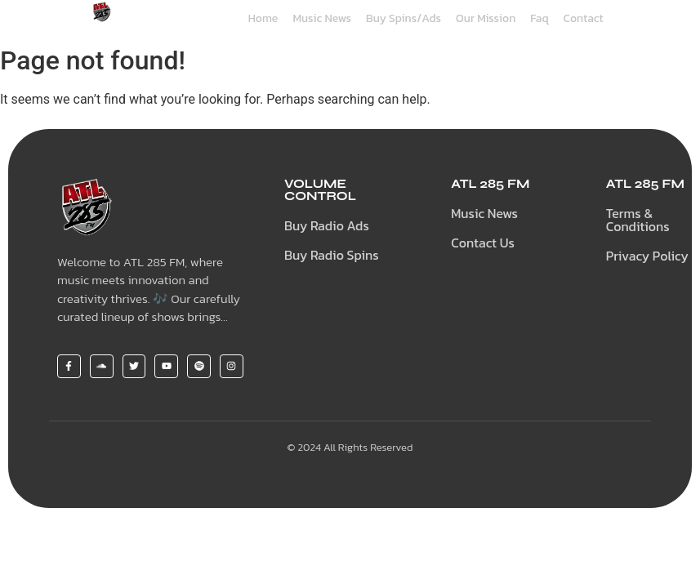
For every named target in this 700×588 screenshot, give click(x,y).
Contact (584, 18)
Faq (539, 18)
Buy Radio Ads (327, 225)
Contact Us (483, 243)
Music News (322, 18)
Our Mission (486, 18)
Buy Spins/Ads (404, 18)
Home (263, 18)
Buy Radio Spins (332, 255)
